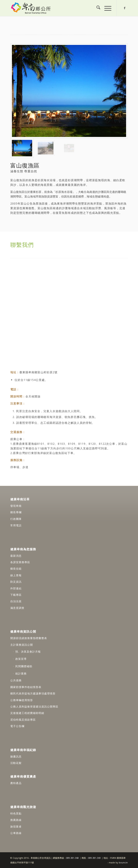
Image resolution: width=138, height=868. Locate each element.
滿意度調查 (17, 608)
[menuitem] (96, 8)
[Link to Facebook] (125, 8)
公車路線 (16, 833)
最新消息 (16, 556)
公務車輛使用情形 (22, 700)
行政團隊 (16, 519)
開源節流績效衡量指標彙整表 (29, 638)
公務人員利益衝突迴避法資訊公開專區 (34, 707)
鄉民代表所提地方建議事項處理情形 (33, 693)
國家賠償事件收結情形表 (26, 687)
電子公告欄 (17, 726)
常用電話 (16, 525)
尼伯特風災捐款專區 (23, 720)
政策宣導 (21, 659)
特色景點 (16, 813)
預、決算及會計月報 (28, 652)
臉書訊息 (16, 756)
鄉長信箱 (16, 569)
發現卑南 (16, 506)
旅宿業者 (16, 827)
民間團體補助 (24, 666)
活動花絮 (16, 763)
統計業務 (21, 674)
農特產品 (16, 783)
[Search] (96, 8)
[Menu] (106, 8)
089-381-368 (73, 858)
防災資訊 (16, 582)
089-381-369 (94, 858)
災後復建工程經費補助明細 (27, 713)
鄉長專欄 (16, 512)
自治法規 (16, 601)
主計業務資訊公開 (22, 645)
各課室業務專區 (20, 562)
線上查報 (16, 575)
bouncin (123, 862)
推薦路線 (16, 820)
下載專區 (16, 595)
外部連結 (16, 588)
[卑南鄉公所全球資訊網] (57, 8)
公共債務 (16, 680)
